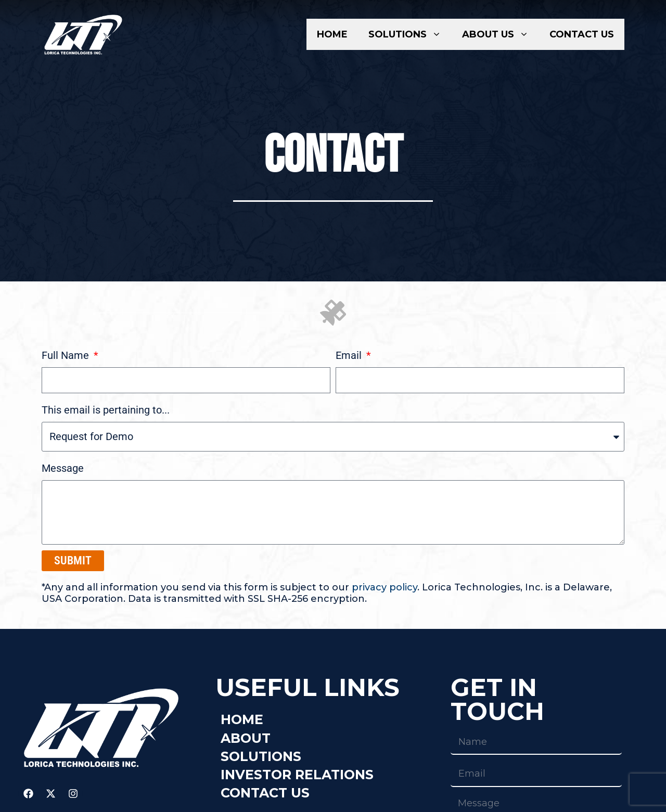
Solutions (410, 34)
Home (332, 34)
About (246, 738)
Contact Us (582, 34)
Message (63, 468)
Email (350, 355)
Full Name (67, 355)
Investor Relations (297, 775)
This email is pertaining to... (106, 410)
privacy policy (385, 587)
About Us (501, 34)
